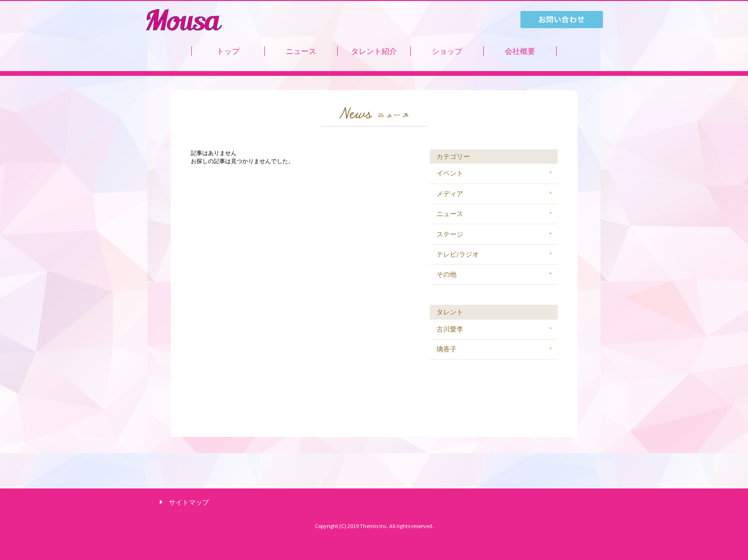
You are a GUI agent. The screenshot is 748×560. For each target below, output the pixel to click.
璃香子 (447, 349)
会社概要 (520, 51)
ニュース (301, 51)
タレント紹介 (374, 51)
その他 (447, 274)
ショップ (447, 51)
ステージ (450, 234)
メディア (450, 194)
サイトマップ (189, 502)
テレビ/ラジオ (458, 254)
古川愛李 (450, 329)
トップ (228, 51)
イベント (450, 173)
